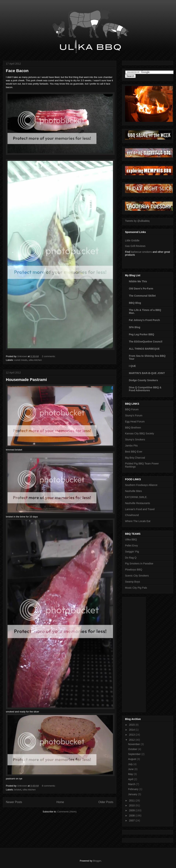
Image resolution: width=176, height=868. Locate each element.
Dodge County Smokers (143, 380)
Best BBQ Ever (134, 452)
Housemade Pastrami (26, 380)
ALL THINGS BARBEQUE (144, 349)
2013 (132, 735)
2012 (132, 740)
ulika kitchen (35, 360)
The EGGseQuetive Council (146, 342)
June (131, 769)
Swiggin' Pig (132, 552)
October (133, 749)
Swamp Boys (133, 582)
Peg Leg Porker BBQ (142, 334)
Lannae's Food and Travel (140, 509)
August (132, 759)
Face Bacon (17, 71)
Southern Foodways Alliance (141, 485)
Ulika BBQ (131, 539)
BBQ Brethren (133, 428)
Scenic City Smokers (137, 576)
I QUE (132, 366)
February (134, 789)
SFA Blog (135, 327)
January (133, 794)
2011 (132, 800)
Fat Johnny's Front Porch (144, 320)
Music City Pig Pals (136, 588)
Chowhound (132, 515)
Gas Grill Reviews (135, 246)
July (131, 764)
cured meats (21, 360)
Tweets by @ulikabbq (137, 221)
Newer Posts (14, 802)
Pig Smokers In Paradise (139, 564)
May (131, 774)
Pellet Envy (131, 546)
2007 (132, 820)
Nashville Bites (133, 491)
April (131, 779)
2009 (132, 810)
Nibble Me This (138, 281)
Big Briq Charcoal (135, 458)
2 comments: (49, 356)
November (134, 744)
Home (60, 802)
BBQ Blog (135, 303)
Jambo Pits (131, 446)
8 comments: (49, 786)
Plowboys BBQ (134, 570)
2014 (132, 730)
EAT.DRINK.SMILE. (136, 497)
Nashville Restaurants (137, 503)
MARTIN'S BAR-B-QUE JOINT (147, 373)
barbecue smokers (141, 252)
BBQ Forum (132, 409)
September (135, 754)
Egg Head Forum (135, 422)
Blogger (97, 861)
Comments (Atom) (67, 812)
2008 (132, 816)
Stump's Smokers (135, 440)
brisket (18, 790)
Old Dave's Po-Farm (141, 289)
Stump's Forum (134, 415)
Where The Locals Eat (138, 521)
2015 (132, 725)
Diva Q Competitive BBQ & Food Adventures (145, 389)
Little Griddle (132, 240)
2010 (132, 805)
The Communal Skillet (142, 296)
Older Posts (106, 802)
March (132, 784)
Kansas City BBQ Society (140, 433)
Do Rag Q (131, 558)
